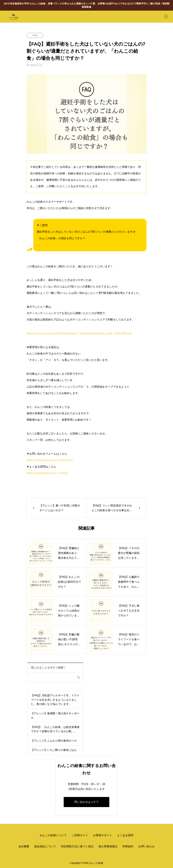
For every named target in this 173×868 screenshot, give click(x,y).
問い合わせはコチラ (86, 802)
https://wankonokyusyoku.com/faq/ (47, 473)
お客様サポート (103, 835)
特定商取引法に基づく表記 (77, 846)
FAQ (35, 35)
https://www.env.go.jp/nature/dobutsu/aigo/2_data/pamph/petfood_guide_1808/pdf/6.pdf (79, 333)
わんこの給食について (53, 835)
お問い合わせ (146, 846)
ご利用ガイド (80, 835)
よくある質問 (125, 835)
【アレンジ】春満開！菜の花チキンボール (55, 716)
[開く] (166, 17)
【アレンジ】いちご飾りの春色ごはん (54, 750)
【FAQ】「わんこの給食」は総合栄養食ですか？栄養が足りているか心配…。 (55, 729)
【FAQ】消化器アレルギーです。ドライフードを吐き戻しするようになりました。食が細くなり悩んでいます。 (55, 700)
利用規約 (128, 846)
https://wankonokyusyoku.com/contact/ (50, 460)
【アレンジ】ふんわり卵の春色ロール (54, 741)
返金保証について (45, 846)
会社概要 (24, 846)
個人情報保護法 (108, 846)
